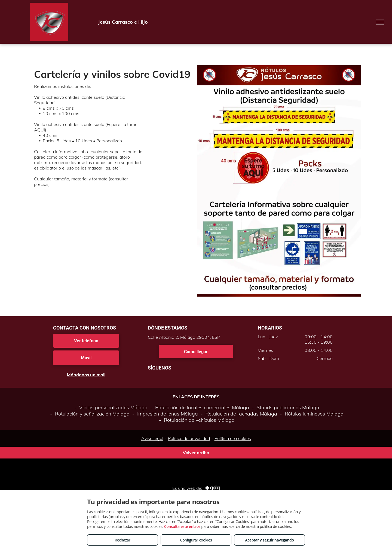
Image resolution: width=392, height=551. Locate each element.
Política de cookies (233, 438)
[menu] (380, 22)
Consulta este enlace (182, 526)
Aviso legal (152, 438)
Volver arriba (196, 453)
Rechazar (122, 540)
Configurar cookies (196, 540)
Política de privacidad (189, 438)
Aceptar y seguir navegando (269, 540)
